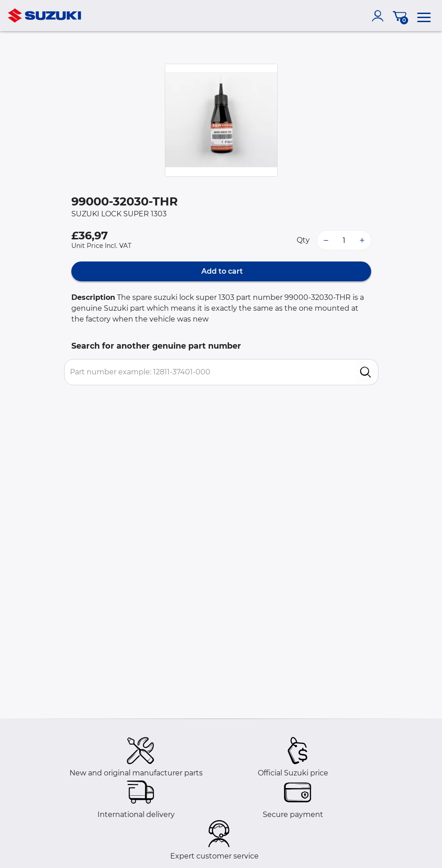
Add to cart (221, 271)
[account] (380, 16)
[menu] (424, 16)
